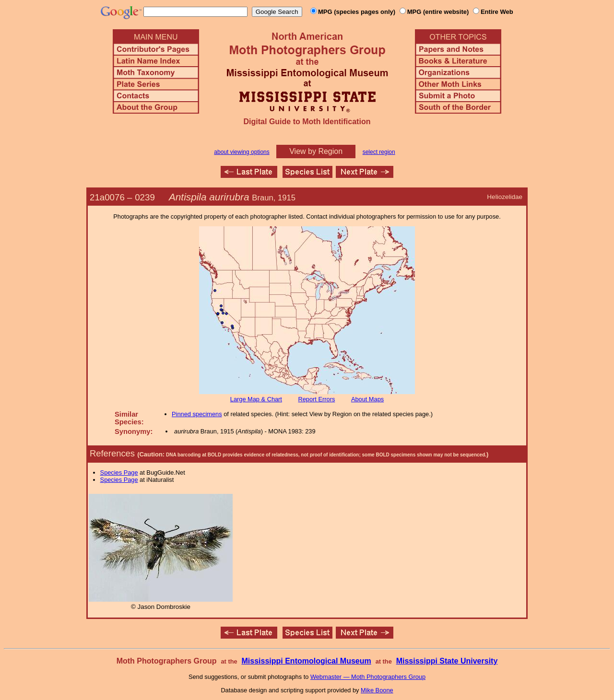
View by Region (316, 151)
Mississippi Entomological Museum (306, 661)
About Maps (367, 399)
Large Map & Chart (256, 399)
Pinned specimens (197, 414)
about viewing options (242, 152)
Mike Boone (377, 690)
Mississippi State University (447, 661)
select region (379, 152)
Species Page (119, 472)
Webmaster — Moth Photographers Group (368, 677)
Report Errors (317, 399)
